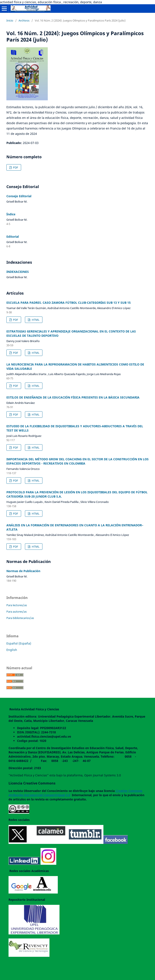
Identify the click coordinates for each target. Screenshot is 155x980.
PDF (15, 167)
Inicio (10, 20)
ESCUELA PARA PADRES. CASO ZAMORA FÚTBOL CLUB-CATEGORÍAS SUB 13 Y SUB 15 (69, 303)
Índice (11, 214)
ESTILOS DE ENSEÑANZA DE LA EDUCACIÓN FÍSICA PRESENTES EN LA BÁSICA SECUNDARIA (73, 397)
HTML (35, 320)
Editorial (13, 237)
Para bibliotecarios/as (20, 618)
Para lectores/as (17, 605)
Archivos (24, 20)
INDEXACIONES (18, 272)
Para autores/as (17, 612)
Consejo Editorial (19, 196)
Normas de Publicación (23, 571)
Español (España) (19, 643)
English (12, 650)
